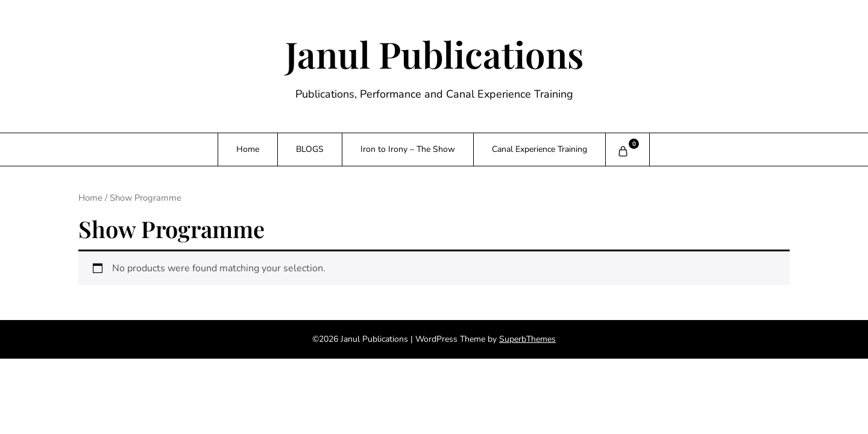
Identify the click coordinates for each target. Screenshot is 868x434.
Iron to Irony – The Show (408, 149)
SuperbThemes (527, 339)
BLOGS (310, 149)
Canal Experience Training (539, 149)
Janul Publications (434, 54)
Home (248, 149)
